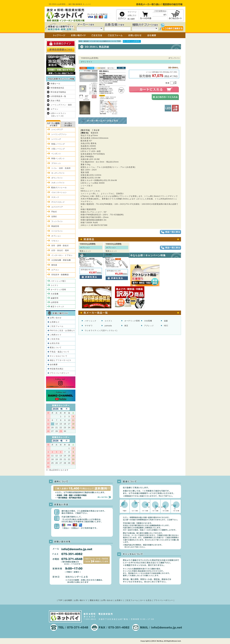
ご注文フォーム (57, 326)
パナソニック (91, 321)
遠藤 (166, 321)
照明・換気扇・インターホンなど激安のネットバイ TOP (100, 41)
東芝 (126, 326)
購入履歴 (131, 19)
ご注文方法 (55, 339)
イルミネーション (59, 192)
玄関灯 (54, 217)
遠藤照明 (54, 298)
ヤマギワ (89, 326)
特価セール (55, 84)
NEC (166, 326)
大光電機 (148, 321)
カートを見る (146, 600)
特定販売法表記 (57, 369)
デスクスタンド (58, 202)
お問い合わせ (56, 318)
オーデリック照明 (132, 321)
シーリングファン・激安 (61, 105)
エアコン (54, 109)
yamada (108, 326)
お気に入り (132, 15)
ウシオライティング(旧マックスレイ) (101, 331)
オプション (56, 236)
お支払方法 (55, 343)
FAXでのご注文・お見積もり (62, 331)
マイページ (132, 12)
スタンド (55, 197)
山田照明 (54, 302)
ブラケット (56, 163)
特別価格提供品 (57, 88)
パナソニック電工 (58, 281)
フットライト (57, 221)
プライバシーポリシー (60, 373)
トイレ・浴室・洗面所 (61, 168)
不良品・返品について (60, 352)
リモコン (55, 241)
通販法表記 (94, 600)
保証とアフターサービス (61, 360)
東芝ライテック (57, 307)
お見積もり (55, 322)
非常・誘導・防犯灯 (60, 246)
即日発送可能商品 (58, 92)
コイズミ (108, 321)
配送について (56, 348)
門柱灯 (54, 212)
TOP (60, 600)
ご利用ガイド (56, 335)
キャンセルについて (59, 356)
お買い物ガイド (81, 600)
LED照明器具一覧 (58, 96)
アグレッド (149, 326)
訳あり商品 (55, 101)
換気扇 (54, 265)
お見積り (119, 600)
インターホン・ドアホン (62, 255)
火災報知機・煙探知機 (61, 260)
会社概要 (54, 365)
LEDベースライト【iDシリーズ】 (58, 115)
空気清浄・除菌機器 (60, 275)
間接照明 (55, 226)
